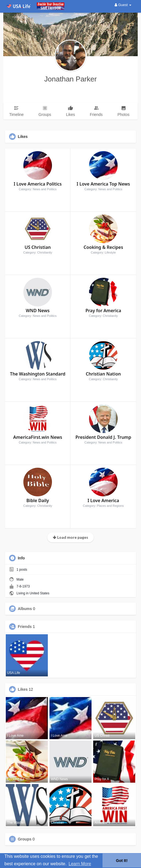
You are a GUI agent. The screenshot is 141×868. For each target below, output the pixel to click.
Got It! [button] (122, 861)
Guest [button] (123, 5)
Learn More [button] (80, 864)
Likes (23, 689)
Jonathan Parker (70, 79)
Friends (25, 627)
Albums (25, 609)
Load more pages (70, 537)
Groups (25, 839)
